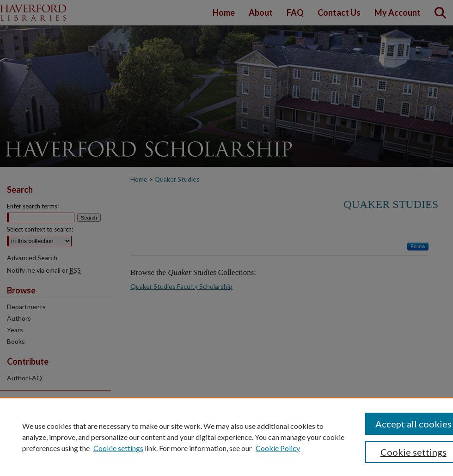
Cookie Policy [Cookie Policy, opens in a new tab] (278, 448)
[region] (226, 437)
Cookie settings (118, 448)
